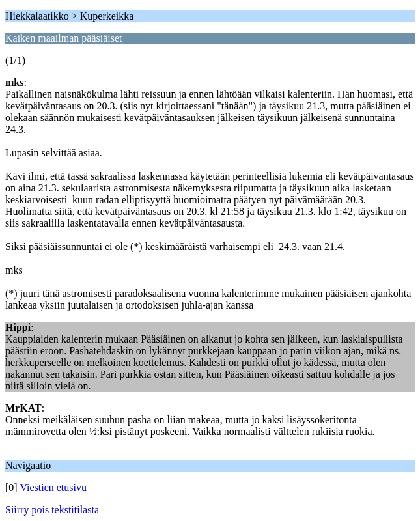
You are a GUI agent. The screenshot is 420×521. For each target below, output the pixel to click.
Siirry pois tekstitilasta (52, 510)
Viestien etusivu (53, 487)
